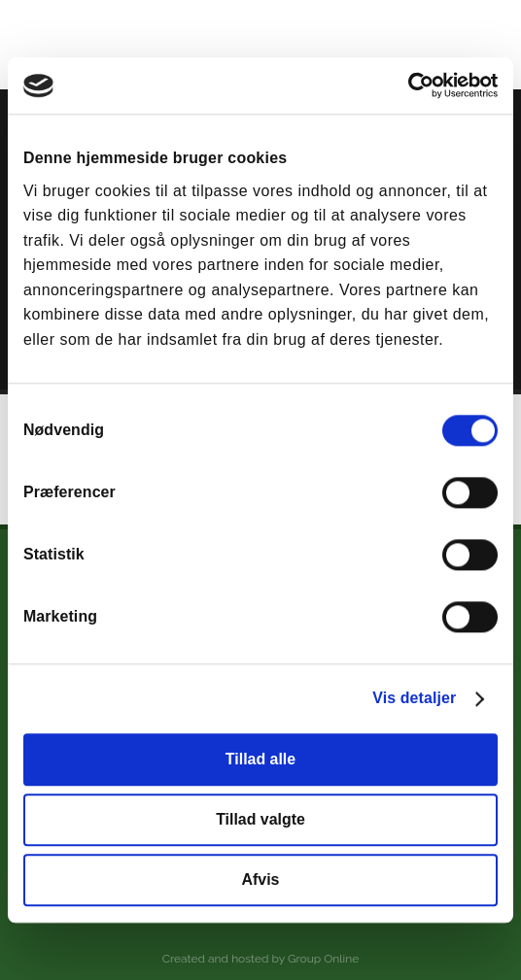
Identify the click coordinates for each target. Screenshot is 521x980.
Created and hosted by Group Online (260, 959)
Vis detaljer (414, 699)
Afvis (261, 879)
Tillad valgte (260, 819)
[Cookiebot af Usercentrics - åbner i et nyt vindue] (413, 86)
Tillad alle (260, 760)
